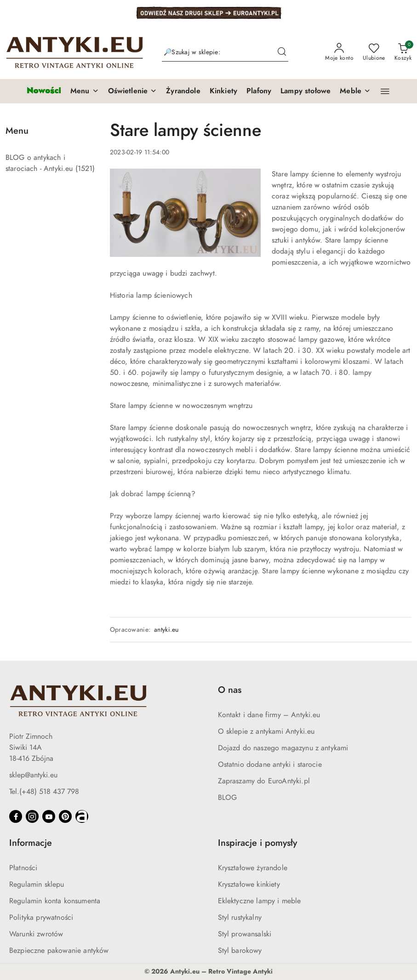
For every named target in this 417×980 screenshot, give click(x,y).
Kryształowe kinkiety (249, 884)
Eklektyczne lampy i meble (260, 901)
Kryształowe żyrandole (253, 868)
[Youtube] (49, 816)
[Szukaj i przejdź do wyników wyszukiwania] (282, 52)
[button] (85, 91)
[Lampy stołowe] (306, 91)
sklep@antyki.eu (33, 775)
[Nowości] (44, 91)
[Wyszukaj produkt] (225, 52)
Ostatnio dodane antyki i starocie (270, 765)
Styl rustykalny (240, 918)
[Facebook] (16, 816)
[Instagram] (32, 816)
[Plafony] (259, 91)
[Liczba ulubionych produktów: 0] (374, 52)
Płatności (23, 868)
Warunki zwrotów (36, 934)
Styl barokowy (240, 951)
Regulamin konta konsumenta (55, 901)
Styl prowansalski (245, 934)
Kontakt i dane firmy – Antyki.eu (269, 715)
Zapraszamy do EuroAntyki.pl (264, 781)
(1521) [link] (85, 169)
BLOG (228, 798)
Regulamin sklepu (37, 884)
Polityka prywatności (41, 918)
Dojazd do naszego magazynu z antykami (283, 748)
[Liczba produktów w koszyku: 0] (403, 52)
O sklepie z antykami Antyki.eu (266, 731)
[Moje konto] (339, 52)
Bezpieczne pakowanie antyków (59, 951)
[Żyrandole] (183, 91)
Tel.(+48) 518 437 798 (44, 792)
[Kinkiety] (223, 91)
